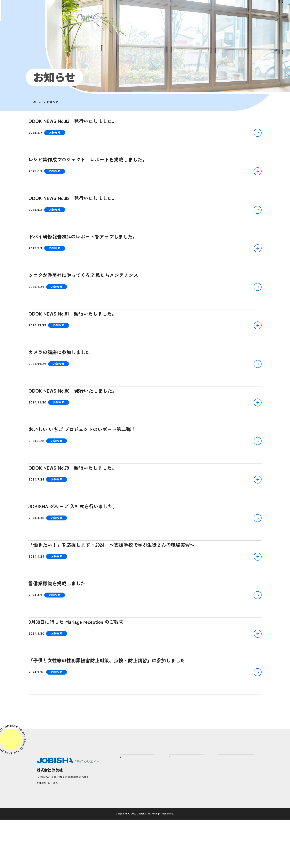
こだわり (175, 797)
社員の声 (128, 822)
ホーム (37, 102)
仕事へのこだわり (183, 806)
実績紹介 (128, 808)
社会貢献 (128, 829)
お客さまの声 (131, 815)
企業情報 (128, 800)
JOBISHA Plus (228, 824)
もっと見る (145, 713)
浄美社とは (130, 793)
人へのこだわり (182, 814)
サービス (175, 824)
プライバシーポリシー (234, 811)
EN (280, 10)
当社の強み (177, 783)
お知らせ (224, 783)
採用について (228, 797)
